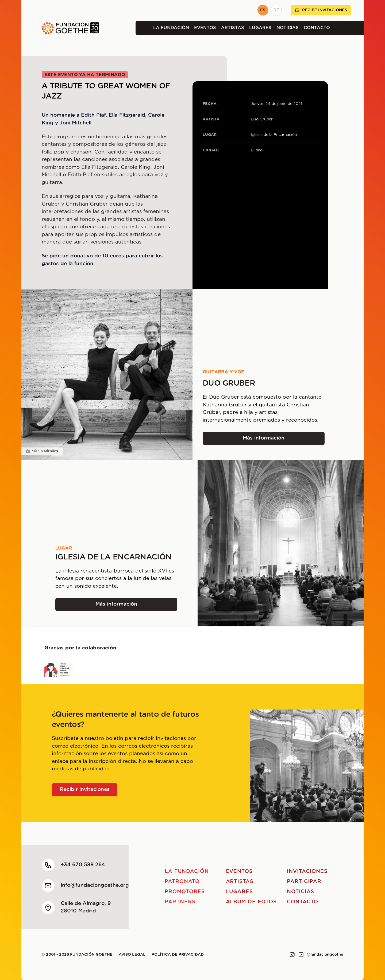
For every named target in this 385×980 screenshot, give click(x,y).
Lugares (260, 28)
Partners (180, 902)
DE (276, 10)
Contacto (317, 28)
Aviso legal (132, 955)
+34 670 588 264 (83, 865)
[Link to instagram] (292, 955)
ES (263, 10)
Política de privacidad (178, 955)
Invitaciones (307, 871)
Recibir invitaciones (85, 789)
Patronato (182, 882)
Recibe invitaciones (321, 10)
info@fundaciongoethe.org (95, 885)
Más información (268, 440)
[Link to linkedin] (301, 955)
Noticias (288, 28)
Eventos (205, 28)
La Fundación (171, 28)
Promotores (185, 892)
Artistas (233, 28)
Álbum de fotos (251, 902)
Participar (304, 882)
